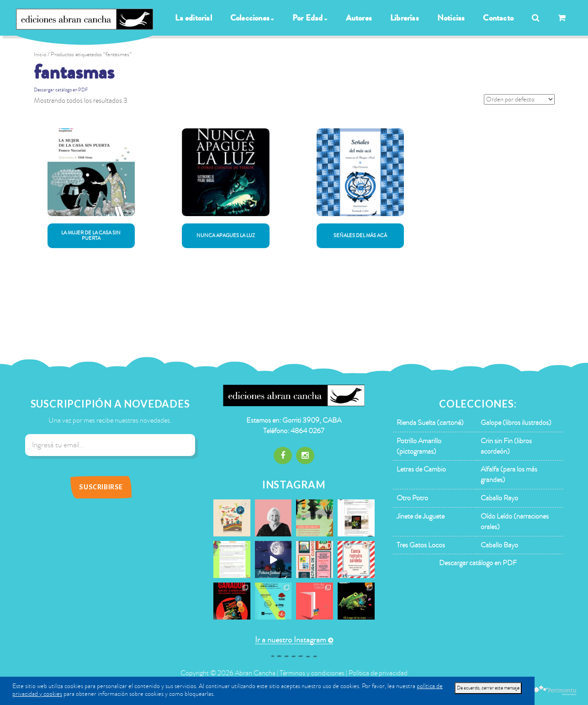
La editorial (193, 18)
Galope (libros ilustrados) (516, 423)
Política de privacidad (378, 673)
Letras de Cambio (421, 469)
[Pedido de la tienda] (519, 99)
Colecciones (252, 18)
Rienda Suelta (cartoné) (430, 423)
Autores (359, 18)
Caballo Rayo (499, 498)
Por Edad (310, 18)
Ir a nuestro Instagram (291, 640)
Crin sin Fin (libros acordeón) (506, 446)
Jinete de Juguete (421, 516)
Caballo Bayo (499, 545)
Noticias (451, 18)
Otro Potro (412, 498)
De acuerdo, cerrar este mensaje (488, 688)
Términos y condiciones (312, 673)
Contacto (498, 18)
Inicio (40, 54)
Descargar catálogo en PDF (61, 90)
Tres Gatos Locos (421, 545)
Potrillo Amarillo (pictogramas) (419, 446)
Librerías (405, 18)
